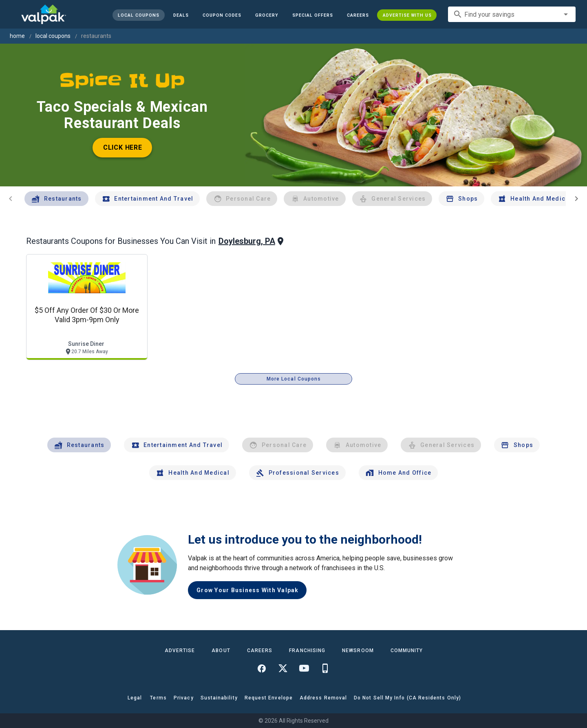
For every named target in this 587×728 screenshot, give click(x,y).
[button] (312, 15)
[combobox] (512, 14)
